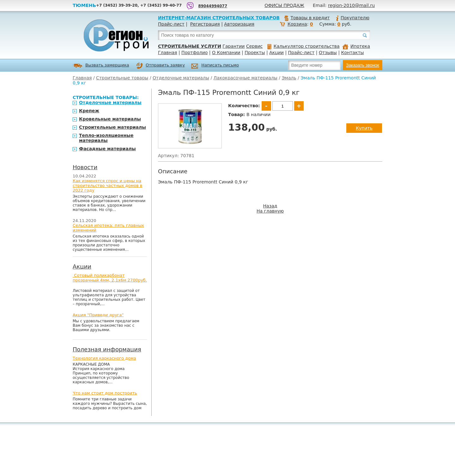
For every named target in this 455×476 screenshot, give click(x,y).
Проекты (255, 53)
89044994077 (213, 6)
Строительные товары (122, 78)
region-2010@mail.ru (351, 5)
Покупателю (352, 18)
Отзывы (328, 53)
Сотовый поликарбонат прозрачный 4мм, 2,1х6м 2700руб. (110, 278)
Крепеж (89, 111)
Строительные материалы (112, 127)
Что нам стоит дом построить (105, 393)
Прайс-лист (171, 24)
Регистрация (205, 24)
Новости (85, 167)
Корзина (297, 24)
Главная (167, 53)
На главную (270, 211)
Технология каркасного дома (104, 358)
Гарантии (234, 46)
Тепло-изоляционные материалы (106, 138)
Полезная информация (107, 349)
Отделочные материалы (181, 78)
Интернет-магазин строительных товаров (219, 18)
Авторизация (239, 24)
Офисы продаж (284, 5)
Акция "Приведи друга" (98, 315)
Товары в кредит (307, 18)
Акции (276, 53)
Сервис (254, 46)
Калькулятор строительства (303, 46)
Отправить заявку (161, 66)
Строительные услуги (190, 46)
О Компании (226, 53)
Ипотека (356, 46)
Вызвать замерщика (101, 66)
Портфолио (194, 53)
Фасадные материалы (107, 149)
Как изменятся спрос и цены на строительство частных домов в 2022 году (108, 185)
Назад (270, 206)
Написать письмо (215, 66)
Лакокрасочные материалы (246, 78)
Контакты (353, 53)
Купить (364, 128)
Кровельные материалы (110, 119)
